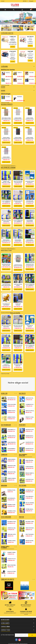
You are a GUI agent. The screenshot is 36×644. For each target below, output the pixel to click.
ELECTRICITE (30, 37)
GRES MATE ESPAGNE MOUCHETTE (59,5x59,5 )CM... (12, 458)
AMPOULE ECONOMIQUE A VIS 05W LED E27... (30, 404)
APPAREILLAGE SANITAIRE (30, 58)
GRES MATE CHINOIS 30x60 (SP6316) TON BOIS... (12, 470)
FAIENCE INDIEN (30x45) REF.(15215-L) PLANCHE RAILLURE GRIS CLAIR (6, 139)
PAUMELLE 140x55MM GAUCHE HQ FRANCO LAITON (12, 520)
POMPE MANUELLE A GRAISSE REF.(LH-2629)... (30, 471)
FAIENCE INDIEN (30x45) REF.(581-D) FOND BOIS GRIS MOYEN (6, 159)
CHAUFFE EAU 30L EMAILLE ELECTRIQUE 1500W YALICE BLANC (18, 266)
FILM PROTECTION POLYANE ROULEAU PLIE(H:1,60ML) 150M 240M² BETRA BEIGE (30, 266)
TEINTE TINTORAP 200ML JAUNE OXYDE (30, 533)
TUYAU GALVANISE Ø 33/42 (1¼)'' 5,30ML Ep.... (12, 411)
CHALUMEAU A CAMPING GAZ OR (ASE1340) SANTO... (12, 434)
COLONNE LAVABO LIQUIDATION (8, 97)
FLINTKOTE (13, 56)
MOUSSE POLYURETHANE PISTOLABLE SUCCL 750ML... (30, 434)
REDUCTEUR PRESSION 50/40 (12, 570)
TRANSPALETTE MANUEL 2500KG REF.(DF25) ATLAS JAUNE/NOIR (8, 73)
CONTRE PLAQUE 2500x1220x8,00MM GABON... (12, 488)
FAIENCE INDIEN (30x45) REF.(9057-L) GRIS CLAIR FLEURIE (30, 139)
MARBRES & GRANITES (13, 40)
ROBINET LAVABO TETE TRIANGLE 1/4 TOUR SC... (12, 551)
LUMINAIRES (30, 44)
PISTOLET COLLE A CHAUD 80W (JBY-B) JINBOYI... (12, 428)
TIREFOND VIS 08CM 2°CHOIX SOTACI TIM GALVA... (12, 539)
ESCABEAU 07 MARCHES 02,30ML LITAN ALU (12, 526)
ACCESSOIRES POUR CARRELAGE (13, 42)
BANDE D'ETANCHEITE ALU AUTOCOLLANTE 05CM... (30, 428)
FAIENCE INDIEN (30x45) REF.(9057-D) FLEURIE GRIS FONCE (18, 139)
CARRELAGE (13, 37)
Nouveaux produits (7, 104)
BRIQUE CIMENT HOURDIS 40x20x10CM (30, 478)
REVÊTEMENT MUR (13, 45)
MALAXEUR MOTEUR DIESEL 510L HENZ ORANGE (6, 265)
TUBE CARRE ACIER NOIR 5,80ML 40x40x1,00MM (12, 398)
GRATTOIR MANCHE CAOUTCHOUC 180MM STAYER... (30, 539)
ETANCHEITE (13, 51)
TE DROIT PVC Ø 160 (12, 563)
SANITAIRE (30, 51)
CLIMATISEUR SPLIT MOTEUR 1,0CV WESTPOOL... (12, 447)
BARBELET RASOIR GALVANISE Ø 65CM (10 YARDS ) (12, 417)
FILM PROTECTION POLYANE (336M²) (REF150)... (30, 447)
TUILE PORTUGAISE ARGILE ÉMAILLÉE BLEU (6, 285)
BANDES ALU (13, 54)
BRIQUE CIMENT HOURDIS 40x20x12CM (8, 79)
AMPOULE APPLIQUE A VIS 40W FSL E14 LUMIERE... (30, 417)
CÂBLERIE (30, 39)
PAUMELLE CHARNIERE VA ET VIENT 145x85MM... (12, 509)
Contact (3, 1)
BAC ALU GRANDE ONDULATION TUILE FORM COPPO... (30, 508)
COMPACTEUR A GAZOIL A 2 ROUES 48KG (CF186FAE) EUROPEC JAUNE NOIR (20, 73)
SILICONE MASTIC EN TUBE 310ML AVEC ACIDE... (12, 503)
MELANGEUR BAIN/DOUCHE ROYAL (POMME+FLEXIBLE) (20, 97)
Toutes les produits (5, 85)
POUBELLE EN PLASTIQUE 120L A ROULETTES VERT (12, 441)
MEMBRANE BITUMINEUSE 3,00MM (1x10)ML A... (30, 441)
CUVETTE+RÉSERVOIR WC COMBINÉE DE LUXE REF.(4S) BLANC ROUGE (18, 222)
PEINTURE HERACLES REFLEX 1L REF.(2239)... (30, 520)
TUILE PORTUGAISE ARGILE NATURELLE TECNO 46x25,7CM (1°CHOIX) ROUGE (20, 79)
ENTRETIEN (30, 56)
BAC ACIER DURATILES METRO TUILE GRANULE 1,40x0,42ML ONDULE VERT (32, 79)
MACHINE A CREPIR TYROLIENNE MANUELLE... (30, 526)
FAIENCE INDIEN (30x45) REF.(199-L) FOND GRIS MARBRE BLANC (18, 120)
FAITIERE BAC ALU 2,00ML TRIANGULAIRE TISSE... (30, 495)
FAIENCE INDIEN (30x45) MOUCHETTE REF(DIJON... (12, 464)
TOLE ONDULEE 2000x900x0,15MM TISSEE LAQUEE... (30, 501)
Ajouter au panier (6, 123)
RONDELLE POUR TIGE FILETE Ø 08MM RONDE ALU (12, 495)
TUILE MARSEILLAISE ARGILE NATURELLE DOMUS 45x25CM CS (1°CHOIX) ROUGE (32, 73)
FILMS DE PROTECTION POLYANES (13, 58)
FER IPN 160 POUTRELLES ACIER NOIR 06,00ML (12, 405)
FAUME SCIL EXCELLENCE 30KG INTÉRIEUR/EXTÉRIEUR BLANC (6, 366)
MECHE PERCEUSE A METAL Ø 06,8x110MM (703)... (30, 459)
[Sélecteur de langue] (31, 1)
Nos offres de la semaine (8, 168)
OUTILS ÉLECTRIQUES (30, 41)
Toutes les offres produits (8, 249)
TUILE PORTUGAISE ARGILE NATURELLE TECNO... (30, 488)
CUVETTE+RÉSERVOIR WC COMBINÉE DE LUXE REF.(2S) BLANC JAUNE (6, 203)
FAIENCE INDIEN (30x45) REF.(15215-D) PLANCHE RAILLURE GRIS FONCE (30, 120)
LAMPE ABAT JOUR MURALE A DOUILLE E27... (30, 398)
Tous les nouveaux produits (9, 166)
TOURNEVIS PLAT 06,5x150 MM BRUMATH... (30, 411)
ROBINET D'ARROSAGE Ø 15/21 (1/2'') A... (12, 557)
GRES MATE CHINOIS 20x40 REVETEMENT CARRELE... (12, 477)
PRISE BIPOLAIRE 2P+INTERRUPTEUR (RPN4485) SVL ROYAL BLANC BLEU (30, 203)
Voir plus (13, 47)
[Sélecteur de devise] (25, 1)
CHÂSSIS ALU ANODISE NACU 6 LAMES (12, 533)
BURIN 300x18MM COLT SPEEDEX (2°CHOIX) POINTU (30, 465)
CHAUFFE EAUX (30, 54)
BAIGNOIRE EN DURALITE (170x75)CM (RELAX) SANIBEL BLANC (30, 327)
